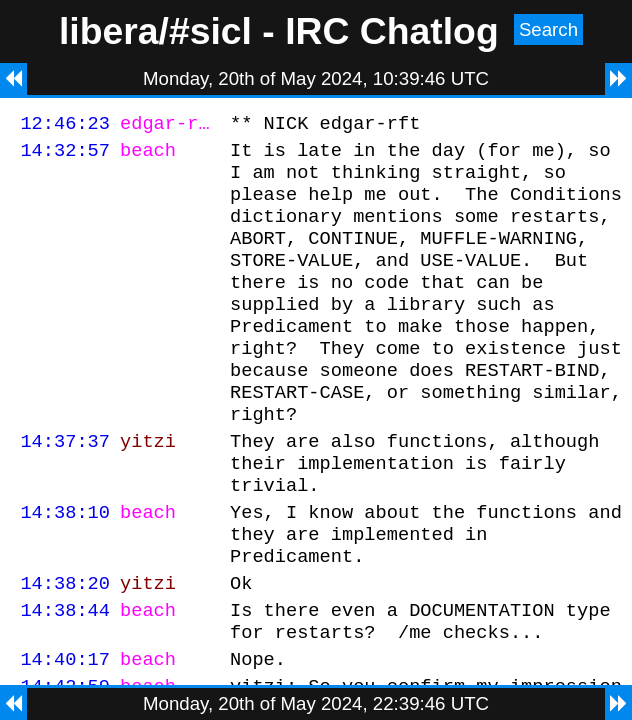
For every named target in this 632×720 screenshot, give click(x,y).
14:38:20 (65, 645)
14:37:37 (65, 485)
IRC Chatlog (392, 31)
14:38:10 (65, 565)
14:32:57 (65, 155)
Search (548, 29)
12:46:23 (65, 125)
